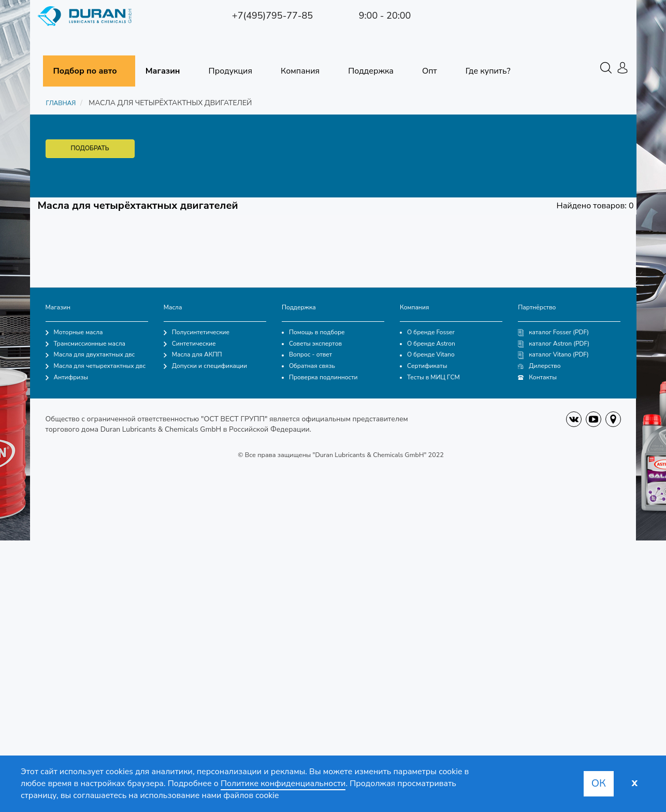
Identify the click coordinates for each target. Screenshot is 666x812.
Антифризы (67, 377)
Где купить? (488, 71)
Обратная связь (308, 366)
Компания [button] (300, 71)
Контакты (537, 377)
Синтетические (190, 344)
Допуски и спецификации (205, 366)
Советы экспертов (312, 344)
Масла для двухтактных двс (90, 354)
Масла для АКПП (193, 354)
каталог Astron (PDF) (554, 344)
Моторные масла (74, 332)
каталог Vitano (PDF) (553, 354)
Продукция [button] (230, 71)
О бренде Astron (428, 344)
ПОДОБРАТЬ (90, 148)
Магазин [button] (163, 71)
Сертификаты (423, 366)
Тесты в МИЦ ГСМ (430, 377)
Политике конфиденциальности (283, 783)
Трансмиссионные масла (86, 344)
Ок (599, 783)
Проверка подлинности (320, 377)
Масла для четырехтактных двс (96, 366)
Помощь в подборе (313, 332)
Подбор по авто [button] (85, 71)
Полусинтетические (197, 332)
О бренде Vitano (427, 354)
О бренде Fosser (427, 332)
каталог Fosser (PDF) (553, 332)
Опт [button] (430, 71)
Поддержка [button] (371, 71)
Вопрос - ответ (307, 354)
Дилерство (539, 366)
